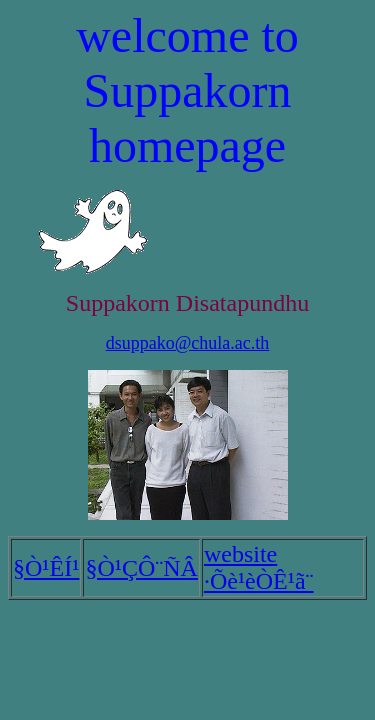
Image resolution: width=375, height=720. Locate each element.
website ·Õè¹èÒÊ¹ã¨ (259, 567)
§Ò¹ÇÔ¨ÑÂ (141, 568)
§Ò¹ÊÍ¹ (46, 568)
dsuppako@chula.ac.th (188, 343)
